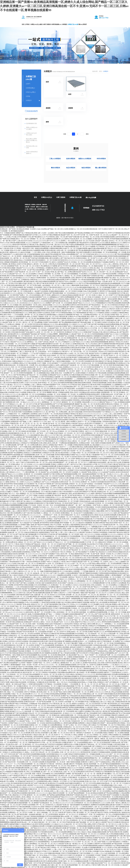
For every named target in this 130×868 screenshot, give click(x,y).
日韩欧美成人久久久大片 (38, 280)
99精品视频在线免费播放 (79, 698)
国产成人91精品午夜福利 (69, 437)
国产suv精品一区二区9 (73, 725)
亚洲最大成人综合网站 (63, 602)
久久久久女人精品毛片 (108, 309)
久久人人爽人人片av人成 (93, 326)
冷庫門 (28, 84)
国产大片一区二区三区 (17, 560)
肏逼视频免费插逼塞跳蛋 (29, 350)
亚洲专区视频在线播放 (62, 455)
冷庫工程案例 (47, 24)
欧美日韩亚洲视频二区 (81, 486)
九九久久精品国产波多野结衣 (71, 688)
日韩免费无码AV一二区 (31, 698)
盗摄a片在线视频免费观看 (37, 614)
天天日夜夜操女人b (53, 789)
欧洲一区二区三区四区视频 (45, 455)
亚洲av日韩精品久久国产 (101, 682)
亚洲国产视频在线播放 (10, 696)
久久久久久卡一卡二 (10, 764)
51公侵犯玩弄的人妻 (19, 254)
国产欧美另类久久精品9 (30, 735)
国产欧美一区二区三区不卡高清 (26, 387)
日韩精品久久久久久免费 (120, 398)
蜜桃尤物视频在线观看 (102, 301)
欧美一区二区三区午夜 (55, 289)
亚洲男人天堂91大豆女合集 (28, 383)
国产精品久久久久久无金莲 (43, 542)
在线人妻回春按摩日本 (11, 334)
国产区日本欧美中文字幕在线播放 (88, 653)
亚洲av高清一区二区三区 (83, 241)
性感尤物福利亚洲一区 (96, 420)
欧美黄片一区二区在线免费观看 (111, 564)
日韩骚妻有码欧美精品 (87, 410)
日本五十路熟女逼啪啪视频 (40, 408)
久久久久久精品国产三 (33, 243)
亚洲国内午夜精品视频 (71, 717)
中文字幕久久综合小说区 (10, 630)
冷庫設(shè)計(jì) (47, 197)
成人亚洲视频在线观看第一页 (12, 523)
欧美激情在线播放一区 (121, 276)
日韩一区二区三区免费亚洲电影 (27, 597)
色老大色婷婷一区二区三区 (56, 355)
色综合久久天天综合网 (43, 429)
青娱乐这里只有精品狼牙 (53, 624)
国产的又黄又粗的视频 (45, 530)
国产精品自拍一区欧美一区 (40, 544)
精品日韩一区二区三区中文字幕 (91, 795)
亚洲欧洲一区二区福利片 (89, 482)
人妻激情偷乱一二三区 (12, 587)
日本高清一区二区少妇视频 (104, 503)
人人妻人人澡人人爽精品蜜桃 (70, 285)
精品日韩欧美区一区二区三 (52, 777)
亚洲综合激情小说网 (9, 361)
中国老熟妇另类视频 (82, 511)
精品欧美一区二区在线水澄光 (84, 466)
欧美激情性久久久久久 (10, 293)
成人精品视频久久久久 (97, 445)
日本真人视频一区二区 (48, 838)
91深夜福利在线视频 (84, 606)
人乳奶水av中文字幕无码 (106, 352)
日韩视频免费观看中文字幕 (34, 340)
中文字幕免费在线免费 (45, 832)
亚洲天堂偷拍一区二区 (61, 433)
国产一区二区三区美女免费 (32, 285)
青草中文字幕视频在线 (116, 233)
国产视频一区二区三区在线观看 (76, 544)
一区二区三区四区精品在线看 (105, 859)
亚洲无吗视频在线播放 (27, 725)
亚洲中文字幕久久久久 (113, 635)
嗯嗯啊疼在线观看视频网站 (25, 661)
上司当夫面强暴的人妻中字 (37, 295)
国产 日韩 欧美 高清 (6, 248)
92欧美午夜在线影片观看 (16, 737)
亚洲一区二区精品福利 (91, 577)
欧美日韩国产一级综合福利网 (107, 299)
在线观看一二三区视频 (81, 571)
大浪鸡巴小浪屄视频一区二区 (47, 274)
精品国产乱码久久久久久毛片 (64, 748)
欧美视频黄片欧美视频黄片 (81, 805)
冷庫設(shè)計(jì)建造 (36, 24)
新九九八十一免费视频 (90, 527)
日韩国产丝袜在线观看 (51, 322)
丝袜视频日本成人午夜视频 (17, 392)
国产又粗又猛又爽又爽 (103, 614)
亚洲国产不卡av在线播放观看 (44, 645)
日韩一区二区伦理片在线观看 (69, 472)
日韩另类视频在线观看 (107, 237)
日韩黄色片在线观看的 (100, 532)
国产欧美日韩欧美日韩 (115, 832)
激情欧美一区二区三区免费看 (71, 402)
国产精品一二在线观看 (105, 276)
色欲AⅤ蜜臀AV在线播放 (83, 711)
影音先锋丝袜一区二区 (119, 536)
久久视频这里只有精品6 (41, 293)
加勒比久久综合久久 (110, 350)
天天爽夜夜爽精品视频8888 (84, 336)
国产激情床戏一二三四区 (21, 527)
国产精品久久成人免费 (27, 439)
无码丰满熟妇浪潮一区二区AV (105, 431)
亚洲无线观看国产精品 (21, 307)
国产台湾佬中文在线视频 (27, 805)
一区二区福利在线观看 (110, 357)
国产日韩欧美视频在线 (17, 235)
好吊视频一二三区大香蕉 (32, 252)
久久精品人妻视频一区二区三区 (10, 488)
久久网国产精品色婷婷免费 (42, 579)
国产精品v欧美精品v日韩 (15, 799)
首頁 (23, 24)
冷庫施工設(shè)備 (73, 24)
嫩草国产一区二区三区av (86, 614)
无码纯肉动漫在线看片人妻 (111, 422)
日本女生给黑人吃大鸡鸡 (86, 589)
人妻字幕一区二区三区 (20, 258)
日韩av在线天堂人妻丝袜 (99, 711)
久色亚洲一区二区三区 (32, 379)
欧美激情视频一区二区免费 (117, 252)
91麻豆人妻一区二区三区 (58, 865)
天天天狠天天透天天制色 (70, 410)
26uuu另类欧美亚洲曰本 (14, 672)
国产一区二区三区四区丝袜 (85, 254)
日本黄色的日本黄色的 (118, 305)
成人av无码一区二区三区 (32, 799)
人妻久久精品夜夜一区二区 (9, 309)
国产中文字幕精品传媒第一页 (48, 750)
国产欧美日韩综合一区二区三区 (81, 495)
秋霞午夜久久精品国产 (67, 618)
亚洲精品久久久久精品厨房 (56, 599)
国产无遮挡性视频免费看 (74, 527)
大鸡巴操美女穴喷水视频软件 (32, 478)
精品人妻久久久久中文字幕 (50, 435)
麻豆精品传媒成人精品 (31, 282)
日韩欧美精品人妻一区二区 (91, 694)
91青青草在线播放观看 (121, 492)
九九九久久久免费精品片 (33, 482)
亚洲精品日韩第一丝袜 (120, 361)
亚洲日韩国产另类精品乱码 (112, 787)
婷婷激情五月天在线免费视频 (70, 536)
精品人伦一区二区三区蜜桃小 (84, 844)
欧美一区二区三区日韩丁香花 (75, 264)
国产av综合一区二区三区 (108, 776)
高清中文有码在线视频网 (29, 655)
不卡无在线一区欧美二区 (37, 505)
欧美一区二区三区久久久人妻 (111, 824)
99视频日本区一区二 (15, 414)
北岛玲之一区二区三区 (116, 241)
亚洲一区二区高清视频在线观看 (45, 439)
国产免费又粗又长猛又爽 (69, 418)
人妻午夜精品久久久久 (13, 472)
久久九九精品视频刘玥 (41, 309)
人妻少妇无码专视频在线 (10, 383)
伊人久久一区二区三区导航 (40, 694)
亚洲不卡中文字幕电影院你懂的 (61, 313)
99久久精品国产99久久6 (112, 698)
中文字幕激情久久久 (24, 355)
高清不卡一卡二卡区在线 (62, 735)
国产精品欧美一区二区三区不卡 (27, 272)
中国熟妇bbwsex (67, 342)
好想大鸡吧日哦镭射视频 (58, 307)
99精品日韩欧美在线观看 (18, 682)
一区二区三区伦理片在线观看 (81, 361)
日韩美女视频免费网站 (27, 480)
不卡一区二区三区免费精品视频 (34, 776)
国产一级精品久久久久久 (106, 307)
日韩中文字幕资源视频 (112, 511)
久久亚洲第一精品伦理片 (22, 248)
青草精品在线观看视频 (67, 634)
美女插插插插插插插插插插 (31, 246)
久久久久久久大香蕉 (9, 245)
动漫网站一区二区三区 (68, 670)
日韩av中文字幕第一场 (57, 525)
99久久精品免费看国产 (76, 425)
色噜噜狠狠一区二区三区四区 (61, 811)
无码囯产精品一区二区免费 (93, 425)
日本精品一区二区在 (78, 608)
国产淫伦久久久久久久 (112, 248)
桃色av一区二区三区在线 (62, 721)
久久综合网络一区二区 (16, 326)
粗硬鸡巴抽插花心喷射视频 (81, 602)
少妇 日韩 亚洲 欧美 (21, 770)
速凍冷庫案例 (71, 159)
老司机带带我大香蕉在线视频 (91, 435)
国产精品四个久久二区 (24, 420)
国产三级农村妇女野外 (42, 320)
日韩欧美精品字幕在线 (14, 818)
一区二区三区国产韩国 (98, 842)
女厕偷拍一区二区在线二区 (70, 394)
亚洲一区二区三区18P (67, 752)
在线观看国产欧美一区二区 (16, 266)
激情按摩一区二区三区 (61, 538)
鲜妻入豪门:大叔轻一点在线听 (44, 233)
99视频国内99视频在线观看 (23, 338)
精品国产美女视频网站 (16, 453)
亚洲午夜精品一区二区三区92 (90, 285)
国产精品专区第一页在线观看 (15, 762)
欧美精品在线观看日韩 (74, 295)
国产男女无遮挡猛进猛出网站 (114, 571)
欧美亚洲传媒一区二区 (26, 262)
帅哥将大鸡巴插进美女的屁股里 (51, 311)
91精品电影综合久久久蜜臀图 (45, 787)
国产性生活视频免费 (69, 834)
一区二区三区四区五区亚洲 (55, 260)
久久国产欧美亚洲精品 (18, 375)
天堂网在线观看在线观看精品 (42, 256)
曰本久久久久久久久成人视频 (15, 394)
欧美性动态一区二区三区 (52, 670)
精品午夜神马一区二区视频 (46, 406)
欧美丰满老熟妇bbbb (81, 390)
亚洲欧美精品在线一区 (80, 344)
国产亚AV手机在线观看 (78, 330)
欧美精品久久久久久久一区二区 (99, 486)
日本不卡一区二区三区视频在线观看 (73, 760)
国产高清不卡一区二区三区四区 (117, 355)
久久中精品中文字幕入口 (49, 799)
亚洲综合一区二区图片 (17, 482)
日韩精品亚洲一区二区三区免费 (68, 501)
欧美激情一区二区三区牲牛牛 (56, 632)
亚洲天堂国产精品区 (71, 503)
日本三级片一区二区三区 (52, 422)
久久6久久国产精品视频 (108, 828)
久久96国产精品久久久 (47, 698)
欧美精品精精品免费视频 (32, 311)
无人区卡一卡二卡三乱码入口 (79, 268)
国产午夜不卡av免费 (57, 573)
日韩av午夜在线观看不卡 (91, 291)
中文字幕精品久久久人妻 (13, 404)
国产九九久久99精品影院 (50, 482)
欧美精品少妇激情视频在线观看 (30, 416)
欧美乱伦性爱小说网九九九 (109, 639)
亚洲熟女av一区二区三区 (22, 519)
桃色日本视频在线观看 (34, 390)
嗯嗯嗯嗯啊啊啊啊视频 (109, 245)
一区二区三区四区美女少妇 (77, 558)
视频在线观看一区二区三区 (103, 266)
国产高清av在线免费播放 (67, 254)
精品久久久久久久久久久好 (64, 803)
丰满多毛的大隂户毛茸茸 (101, 239)
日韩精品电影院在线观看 (41, 338)
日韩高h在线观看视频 (99, 383)
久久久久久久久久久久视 (59, 600)
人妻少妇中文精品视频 (75, 412)
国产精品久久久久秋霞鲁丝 (95, 313)
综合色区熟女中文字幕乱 (95, 544)
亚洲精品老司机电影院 (104, 536)
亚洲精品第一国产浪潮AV (51, 447)
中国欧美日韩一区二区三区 (18, 423)
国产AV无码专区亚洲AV (75, 457)
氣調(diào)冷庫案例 (85, 159)
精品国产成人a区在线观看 (50, 472)
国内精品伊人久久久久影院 (94, 579)
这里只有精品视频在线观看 (118, 779)
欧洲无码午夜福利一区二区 (13, 353)
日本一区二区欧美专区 (41, 490)
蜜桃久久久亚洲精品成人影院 (62, 494)
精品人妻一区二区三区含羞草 (116, 630)
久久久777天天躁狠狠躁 (107, 369)
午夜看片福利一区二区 (65, 861)
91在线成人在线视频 (44, 495)
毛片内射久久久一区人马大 (48, 507)
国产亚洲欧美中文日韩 (75, 328)
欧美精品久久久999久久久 (25, 361)
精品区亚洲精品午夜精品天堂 (69, 414)
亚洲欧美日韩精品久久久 (65, 466)
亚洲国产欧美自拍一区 (57, 503)
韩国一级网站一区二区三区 (62, 620)
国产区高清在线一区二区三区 (22, 558)
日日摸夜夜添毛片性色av (39, 451)
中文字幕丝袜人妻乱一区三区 (55, 237)
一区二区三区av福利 (55, 470)
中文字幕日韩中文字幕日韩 (46, 534)
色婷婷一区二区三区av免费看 (27, 556)
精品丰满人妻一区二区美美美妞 (35, 352)
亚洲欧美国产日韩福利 (89, 276)
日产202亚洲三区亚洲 (96, 293)
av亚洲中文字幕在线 (111, 348)
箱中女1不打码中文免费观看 (67, 266)
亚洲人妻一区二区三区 (74, 669)
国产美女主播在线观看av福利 (113, 340)
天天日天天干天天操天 (38, 381)
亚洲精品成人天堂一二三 (16, 398)
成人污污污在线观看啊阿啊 (41, 626)
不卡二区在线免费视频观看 (67, 606)
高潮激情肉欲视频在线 (51, 571)
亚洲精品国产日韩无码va (32, 622)
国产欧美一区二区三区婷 (44, 425)
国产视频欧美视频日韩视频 (117, 439)
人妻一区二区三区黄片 (32, 266)
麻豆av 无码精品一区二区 (96, 818)
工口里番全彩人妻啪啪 (13, 324)
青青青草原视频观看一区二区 (39, 307)
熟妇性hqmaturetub (95, 591)
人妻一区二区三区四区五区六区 (104, 807)
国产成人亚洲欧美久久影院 (21, 451)
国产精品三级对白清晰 (28, 369)
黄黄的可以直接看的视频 (47, 315)
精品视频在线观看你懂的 (78, 377)
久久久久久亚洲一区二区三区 (80, 842)
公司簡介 (27, 24)
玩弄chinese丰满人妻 (116, 739)
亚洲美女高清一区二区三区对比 (70, 482)
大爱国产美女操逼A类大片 (52, 437)
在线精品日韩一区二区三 (35, 367)
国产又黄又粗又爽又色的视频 (94, 324)
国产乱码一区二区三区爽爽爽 (55, 770)
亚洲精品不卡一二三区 (108, 338)
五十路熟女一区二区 (83, 659)
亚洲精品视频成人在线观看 (24, 851)
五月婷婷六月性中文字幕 (52, 737)
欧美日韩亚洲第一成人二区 (54, 682)
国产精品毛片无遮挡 (101, 812)
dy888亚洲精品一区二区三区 (114, 610)
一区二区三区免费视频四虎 (21, 577)
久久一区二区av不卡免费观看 (44, 400)
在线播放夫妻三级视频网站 (67, 243)
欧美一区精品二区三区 (17, 536)
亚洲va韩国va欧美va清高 (47, 443)
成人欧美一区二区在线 (65, 486)
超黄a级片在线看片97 (77, 647)
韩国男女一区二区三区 (117, 262)
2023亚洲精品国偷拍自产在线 (12, 809)
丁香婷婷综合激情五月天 (90, 669)
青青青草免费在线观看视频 (117, 256)
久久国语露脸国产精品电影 (28, 334)
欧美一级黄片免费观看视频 (66, 252)
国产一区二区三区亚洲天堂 (83, 387)
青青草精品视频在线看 (103, 674)
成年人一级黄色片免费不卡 (20, 639)
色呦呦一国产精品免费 (74, 774)
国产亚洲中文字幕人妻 (11, 439)
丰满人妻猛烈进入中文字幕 (44, 245)
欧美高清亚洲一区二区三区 (117, 517)
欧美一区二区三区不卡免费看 (85, 246)
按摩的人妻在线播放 (41, 637)
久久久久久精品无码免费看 (86, 282)
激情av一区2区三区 (47, 622)
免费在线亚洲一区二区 (118, 614)
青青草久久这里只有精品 (43, 667)
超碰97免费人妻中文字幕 (15, 698)
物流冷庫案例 (86, 168)
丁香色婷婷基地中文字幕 (16, 562)
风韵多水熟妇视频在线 (31, 635)
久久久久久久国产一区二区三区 (74, 564)
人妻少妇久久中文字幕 (61, 245)
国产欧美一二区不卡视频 (45, 433)
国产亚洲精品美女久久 (63, 460)
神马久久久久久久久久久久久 (104, 254)
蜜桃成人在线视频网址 (106, 318)
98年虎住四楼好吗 (21, 297)
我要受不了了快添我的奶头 (112, 672)
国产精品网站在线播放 (70, 497)
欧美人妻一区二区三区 (64, 704)
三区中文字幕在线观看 (88, 536)
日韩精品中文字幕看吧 (52, 807)
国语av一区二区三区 (22, 239)
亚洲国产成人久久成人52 (112, 334)
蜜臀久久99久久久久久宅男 (99, 692)
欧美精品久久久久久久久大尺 (79, 293)
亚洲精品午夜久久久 (33, 834)
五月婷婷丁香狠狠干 (38, 317)
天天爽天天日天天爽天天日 (66, 855)
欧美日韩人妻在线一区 (92, 608)
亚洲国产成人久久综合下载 (79, 455)
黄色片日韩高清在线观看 (15, 276)
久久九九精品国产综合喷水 (106, 472)
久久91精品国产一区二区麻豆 (35, 359)
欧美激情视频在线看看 (32, 649)
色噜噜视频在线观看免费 (95, 278)
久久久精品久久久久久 (76, 324)
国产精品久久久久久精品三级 (83, 342)
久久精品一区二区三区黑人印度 (78, 353)
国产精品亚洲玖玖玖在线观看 (87, 785)
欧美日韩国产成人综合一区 (118, 468)
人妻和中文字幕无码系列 (53, 270)
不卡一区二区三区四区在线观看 (13, 287)
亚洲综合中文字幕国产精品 (108, 766)
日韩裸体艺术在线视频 (90, 429)
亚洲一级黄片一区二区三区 (16, 359)
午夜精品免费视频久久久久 (70, 283)
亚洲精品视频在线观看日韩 (9, 400)
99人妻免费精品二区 (33, 844)
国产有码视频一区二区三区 (86, 468)
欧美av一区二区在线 (52, 414)
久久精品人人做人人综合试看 (22, 774)
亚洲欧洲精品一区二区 (68, 513)
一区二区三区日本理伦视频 (81, 439)
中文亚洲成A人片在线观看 (88, 274)
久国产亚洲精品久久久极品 (107, 737)
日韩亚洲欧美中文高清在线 (53, 326)
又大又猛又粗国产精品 (94, 529)
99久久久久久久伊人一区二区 (51, 665)
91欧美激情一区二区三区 (115, 495)
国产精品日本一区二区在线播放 (37, 375)
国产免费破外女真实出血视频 (24, 637)
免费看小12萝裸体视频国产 (114, 575)
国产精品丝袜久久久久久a (31, 581)
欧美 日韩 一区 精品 (19, 402)
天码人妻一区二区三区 (48, 844)
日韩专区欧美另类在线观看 (92, 412)
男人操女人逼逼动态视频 (44, 305)
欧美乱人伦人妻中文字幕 (36, 283)
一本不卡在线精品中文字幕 (56, 352)
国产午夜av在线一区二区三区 (72, 700)
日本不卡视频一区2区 (44, 363)
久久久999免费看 (81, 604)
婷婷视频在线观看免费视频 (116, 373)
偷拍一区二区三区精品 (29, 406)
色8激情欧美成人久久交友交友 (114, 420)
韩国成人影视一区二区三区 (64, 390)
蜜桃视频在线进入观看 (47, 373)
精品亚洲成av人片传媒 (68, 453)
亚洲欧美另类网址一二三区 (105, 665)
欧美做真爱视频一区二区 (15, 336)
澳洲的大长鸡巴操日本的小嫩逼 (10, 406)
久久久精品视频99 (74, 801)
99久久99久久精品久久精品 (82, 832)
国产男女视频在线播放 (50, 606)
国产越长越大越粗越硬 (25, 579)
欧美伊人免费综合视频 (51, 690)
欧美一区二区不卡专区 (28, 425)
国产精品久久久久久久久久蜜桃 (58, 610)
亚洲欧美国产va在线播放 (53, 359)
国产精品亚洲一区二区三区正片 (79, 550)
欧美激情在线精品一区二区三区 (22, 573)
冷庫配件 (33, 100)
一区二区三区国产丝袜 (83, 587)
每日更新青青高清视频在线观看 (105, 427)
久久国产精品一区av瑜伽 (12, 779)
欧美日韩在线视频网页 (33, 674)
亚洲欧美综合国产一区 (31, 702)
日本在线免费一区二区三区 (98, 719)
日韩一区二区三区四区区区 (55, 332)
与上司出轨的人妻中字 (95, 344)
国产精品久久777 (109, 402)
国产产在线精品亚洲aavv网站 (120, 379)
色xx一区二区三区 (97, 690)
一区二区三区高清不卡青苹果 (72, 830)
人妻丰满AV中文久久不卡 (106, 270)
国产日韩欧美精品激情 (73, 560)
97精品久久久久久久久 (70, 863)
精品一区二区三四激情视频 (74, 770)
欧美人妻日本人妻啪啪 (46, 445)
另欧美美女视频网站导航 (119, 791)
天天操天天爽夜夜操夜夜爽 (61, 608)
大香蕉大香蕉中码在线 (81, 779)
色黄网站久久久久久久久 (71, 367)
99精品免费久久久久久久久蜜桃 (92, 402)
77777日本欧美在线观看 (50, 797)
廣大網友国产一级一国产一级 (75, 505)
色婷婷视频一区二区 (95, 764)
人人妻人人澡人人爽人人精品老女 (63, 849)
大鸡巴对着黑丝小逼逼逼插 (112, 600)
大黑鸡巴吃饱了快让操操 (99, 439)
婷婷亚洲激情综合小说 (107, 458)
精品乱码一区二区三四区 (89, 777)
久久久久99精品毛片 (61, 441)
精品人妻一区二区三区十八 (80, 462)
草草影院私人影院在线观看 (61, 348)
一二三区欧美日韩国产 (86, 807)
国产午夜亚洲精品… (24, 828)
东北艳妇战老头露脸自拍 (8, 828)
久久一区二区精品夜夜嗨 (113, 811)
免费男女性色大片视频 (71, 744)
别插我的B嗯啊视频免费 (70, 270)
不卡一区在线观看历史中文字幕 (115, 293)
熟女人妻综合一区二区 (75, 441)
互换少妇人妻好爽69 (7, 338)
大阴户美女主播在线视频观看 (64, 233)
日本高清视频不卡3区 (24, 237)
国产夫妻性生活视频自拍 (75, 307)
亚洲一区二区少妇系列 (96, 348)
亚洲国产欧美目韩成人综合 (92, 663)
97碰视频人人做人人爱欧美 (32, 385)
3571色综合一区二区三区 (85, 427)
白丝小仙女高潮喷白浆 (42, 661)
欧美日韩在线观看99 (38, 260)
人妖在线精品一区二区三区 (50, 285)
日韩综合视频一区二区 (65, 779)
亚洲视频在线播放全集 (59, 353)
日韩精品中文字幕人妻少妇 (51, 453)
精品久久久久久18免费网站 (74, 713)
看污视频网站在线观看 (70, 641)
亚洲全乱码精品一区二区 (84, 258)
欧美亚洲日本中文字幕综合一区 (100, 460)
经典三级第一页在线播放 (36, 624)
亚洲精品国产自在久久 (56, 375)
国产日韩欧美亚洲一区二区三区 (26, 791)
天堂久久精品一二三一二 (121, 785)
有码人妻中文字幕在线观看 (93, 408)
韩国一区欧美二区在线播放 (41, 774)
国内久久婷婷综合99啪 (61, 268)
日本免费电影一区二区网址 (119, 301)
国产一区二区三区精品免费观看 (12, 282)
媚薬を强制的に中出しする (73, 616)
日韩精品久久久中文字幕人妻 (95, 451)
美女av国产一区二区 (32, 398)
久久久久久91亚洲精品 (75, 600)
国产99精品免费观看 (68, 246)
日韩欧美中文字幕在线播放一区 (87, 507)
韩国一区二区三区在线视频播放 (68, 274)
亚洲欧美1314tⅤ (111, 371)
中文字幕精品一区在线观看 (52, 684)
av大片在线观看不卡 (116, 311)
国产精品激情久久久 (38, 237)
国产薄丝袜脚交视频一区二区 (59, 293)
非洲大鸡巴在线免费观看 (23, 626)
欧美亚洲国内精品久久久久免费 (21, 313)
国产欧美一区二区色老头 (44, 820)
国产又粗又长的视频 (83, 853)
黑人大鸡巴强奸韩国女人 (89, 509)
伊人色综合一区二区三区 (49, 674)
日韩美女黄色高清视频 (58, 318)
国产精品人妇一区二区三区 (108, 684)
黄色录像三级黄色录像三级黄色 (62, 416)
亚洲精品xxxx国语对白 (7, 297)
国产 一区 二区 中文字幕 (106, 816)
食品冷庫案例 (71, 168)
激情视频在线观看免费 (72, 381)
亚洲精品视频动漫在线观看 (112, 390)
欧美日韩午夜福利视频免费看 (98, 779)
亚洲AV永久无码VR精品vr (67, 674)
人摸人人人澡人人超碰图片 (48, 486)
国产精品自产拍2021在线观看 (66, 282)
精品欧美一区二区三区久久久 (112, 680)
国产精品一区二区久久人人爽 (95, 480)
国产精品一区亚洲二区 (14, 478)
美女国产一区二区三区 (107, 272)
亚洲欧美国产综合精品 (91, 332)
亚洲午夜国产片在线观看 (111, 795)
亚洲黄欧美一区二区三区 (10, 725)
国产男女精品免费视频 (111, 793)
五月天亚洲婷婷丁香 (30, 484)
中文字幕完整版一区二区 (101, 519)
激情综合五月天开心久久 (92, 548)
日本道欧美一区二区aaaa (12, 369)
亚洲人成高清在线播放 (47, 867)
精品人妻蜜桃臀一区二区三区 (53, 840)
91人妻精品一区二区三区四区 (72, 276)
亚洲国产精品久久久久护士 (17, 723)
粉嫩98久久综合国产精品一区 (65, 587)
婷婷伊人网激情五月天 (13, 634)
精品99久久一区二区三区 (70, 499)
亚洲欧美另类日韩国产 (26, 309)
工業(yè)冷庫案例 (55, 159)
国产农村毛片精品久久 (112, 478)
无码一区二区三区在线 (18, 367)
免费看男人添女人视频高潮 (30, 371)
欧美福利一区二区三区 (65, 565)
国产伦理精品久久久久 (44, 353)
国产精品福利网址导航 (54, 604)
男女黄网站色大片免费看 (49, 266)
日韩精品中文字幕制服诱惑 (30, 443)
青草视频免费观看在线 (112, 632)
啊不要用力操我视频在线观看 (42, 558)
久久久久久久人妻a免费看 (61, 305)
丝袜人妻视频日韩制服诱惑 (9, 262)
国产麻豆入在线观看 (27, 583)
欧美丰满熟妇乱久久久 (47, 324)
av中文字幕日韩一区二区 (91, 643)
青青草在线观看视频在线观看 (36, 754)
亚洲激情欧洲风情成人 (13, 443)
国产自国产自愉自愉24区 (74, 237)
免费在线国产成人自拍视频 (65, 336)
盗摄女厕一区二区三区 (16, 532)
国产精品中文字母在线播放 (25, 667)
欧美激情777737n (57, 363)
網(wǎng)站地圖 (91, 198)
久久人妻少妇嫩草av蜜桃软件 (38, 299)
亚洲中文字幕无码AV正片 (63, 350)
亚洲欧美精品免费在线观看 (56, 280)
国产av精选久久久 (77, 408)
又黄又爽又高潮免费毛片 (84, 252)
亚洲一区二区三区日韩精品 (17, 431)
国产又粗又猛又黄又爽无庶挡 (111, 435)
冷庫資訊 (65, 24)
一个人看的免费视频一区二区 (31, 472)
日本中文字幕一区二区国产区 (86, 235)
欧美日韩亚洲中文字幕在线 (25, 245)
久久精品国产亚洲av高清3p (88, 472)
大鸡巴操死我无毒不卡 (48, 746)
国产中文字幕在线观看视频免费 (90, 283)
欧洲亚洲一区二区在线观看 (38, 289)
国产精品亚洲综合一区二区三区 (99, 305)
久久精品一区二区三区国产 (105, 295)
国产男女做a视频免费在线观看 (86, 250)
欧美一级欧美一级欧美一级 (99, 739)
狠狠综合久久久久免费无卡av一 (47, 387)
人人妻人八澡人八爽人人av (82, 567)
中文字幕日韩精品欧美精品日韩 (112, 388)
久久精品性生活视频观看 (64, 315)
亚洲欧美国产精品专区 (62, 330)
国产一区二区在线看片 (98, 606)
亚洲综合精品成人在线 (52, 250)
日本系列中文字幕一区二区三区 (35, 706)
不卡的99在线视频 (18, 546)
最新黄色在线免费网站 (53, 591)
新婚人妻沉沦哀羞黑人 (53, 258)
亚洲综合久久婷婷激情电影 (32, 453)
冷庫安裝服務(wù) (56, 24)
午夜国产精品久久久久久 (24, 811)
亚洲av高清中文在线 (75, 449)
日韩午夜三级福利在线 (25, 696)
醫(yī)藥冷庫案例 (101, 168)
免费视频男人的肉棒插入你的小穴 (33, 414)
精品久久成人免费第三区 (113, 433)
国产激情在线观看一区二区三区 (48, 589)
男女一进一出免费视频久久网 (104, 758)
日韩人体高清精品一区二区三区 (70, 435)
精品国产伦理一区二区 (68, 235)
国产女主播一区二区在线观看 (62, 303)
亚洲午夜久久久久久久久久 (101, 379)
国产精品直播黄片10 (9, 272)
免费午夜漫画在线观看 (98, 550)
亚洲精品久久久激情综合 (56, 299)
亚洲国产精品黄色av (33, 618)
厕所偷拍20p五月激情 (60, 530)
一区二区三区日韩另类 (89, 352)
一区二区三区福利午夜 (57, 544)
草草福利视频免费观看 (90, 846)
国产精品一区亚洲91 (102, 282)
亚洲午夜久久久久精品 (37, 476)
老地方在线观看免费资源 (77, 569)
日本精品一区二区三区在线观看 (81, 262)
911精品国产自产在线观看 (31, 523)
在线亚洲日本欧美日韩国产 (121, 618)
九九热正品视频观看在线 (48, 511)
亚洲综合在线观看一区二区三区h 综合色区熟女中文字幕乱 (57, 427)
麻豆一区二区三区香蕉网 (32, 517)
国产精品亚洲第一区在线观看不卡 (75, 388)
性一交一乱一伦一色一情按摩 (38, 423)
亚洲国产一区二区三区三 (119, 287)
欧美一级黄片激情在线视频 (71, 762)
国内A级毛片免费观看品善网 (56, 707)
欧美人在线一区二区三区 (67, 772)
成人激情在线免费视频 (35, 777)
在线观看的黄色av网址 (23, 317)
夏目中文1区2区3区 (102, 468)
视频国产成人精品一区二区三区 (114, 278)
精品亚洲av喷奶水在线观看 (104, 499)
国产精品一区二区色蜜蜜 (81, 315)
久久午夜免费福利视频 (105, 785)
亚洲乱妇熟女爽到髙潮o (14, 285)
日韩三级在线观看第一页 (27, 305)
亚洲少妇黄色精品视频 (121, 567)
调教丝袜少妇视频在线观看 (34, 709)
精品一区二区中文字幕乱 (42, 669)
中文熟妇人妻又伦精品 (88, 725)
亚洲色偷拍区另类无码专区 (85, 772)
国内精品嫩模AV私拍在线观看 (16, 509)
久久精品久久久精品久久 (21, 826)
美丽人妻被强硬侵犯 (35, 447)
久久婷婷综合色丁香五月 (57, 552)
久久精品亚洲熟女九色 (53, 776)
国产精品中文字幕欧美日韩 (50, 634)
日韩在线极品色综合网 (36, 641)
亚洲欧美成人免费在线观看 (84, 447)
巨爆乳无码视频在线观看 (84, 256)
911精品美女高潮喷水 (51, 492)
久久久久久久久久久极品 (118, 565)
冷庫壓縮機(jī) (30, 88)
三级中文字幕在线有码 (50, 287)
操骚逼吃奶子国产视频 (115, 400)
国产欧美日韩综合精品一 (109, 346)
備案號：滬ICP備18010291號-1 (65, 218)
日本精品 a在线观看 (101, 534)
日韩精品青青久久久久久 (53, 497)
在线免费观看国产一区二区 (61, 462)
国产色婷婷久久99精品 (45, 334)
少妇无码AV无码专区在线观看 (18, 641)
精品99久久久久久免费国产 (43, 303)
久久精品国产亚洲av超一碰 (32, 276)
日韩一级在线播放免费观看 (87, 474)
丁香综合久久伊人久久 (110, 425)
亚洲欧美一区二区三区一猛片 (10, 462)
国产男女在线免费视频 (122, 254)
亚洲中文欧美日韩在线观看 (53, 641)
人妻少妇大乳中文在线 (24, 241)
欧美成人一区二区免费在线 (87, 641)
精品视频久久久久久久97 (90, 318)
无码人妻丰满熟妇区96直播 (44, 365)
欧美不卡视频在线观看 (49, 741)
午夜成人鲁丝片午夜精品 (23, 544)
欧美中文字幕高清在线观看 (107, 429)
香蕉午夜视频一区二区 (67, 523)
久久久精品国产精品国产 (111, 696)
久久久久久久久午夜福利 (100, 525)
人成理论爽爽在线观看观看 (100, 741)
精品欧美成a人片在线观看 (23, 260)
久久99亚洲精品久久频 (54, 830)
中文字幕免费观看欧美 (17, 435)
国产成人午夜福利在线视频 (9, 569)
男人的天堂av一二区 (19, 390)
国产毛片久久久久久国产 (77, 480)
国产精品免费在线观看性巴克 (92, 289)
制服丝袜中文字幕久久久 (33, 235)
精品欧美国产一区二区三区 (24, 318)
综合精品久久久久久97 (23, 278)
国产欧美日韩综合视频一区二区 (19, 628)
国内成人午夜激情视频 (56, 628)
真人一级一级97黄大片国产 (11, 583)
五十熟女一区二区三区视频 (117, 612)
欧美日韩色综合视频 (87, 375)
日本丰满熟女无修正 (21, 283)
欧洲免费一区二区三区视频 (9, 305)
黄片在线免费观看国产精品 (109, 770)
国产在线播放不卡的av (53, 554)
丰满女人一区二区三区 (74, 694)
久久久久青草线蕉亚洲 (63, 698)
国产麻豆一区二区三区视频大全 (108, 441)
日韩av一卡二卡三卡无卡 (22, 680)
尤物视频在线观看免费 (49, 466)
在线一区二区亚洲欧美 (68, 250)
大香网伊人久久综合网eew (31, 460)
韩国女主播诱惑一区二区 (73, 299)
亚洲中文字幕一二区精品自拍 (42, 569)
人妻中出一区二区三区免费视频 (32, 322)
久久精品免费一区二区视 (115, 634)
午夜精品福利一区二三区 (49, 243)
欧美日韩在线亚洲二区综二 (72, 363)
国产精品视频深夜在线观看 (14, 702)
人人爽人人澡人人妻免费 (36, 770)
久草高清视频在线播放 (100, 256)
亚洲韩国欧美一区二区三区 (64, 645)
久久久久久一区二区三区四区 (70, 521)
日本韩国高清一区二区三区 (17, 618)
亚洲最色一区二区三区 (32, 651)
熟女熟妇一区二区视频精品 (20, 700)
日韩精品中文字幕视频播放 (56, 527)
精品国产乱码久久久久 (31, 540)
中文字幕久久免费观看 (59, 369)
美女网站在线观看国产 (95, 350)
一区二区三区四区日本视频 (73, 291)
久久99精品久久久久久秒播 (88, 816)
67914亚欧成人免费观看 (111, 760)
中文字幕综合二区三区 (103, 246)
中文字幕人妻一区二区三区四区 (26, 647)
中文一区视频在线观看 (7, 233)
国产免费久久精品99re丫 (59, 593)
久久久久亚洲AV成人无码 (21, 593)
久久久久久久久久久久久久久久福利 (105, 513)
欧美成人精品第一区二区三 (18, 328)
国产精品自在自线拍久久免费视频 (113, 408)
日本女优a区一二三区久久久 (81, 540)
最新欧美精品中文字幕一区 (20, 270)
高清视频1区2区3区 (48, 390)
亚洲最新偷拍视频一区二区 (42, 457)
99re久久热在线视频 (70, 682)
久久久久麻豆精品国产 (28, 449)
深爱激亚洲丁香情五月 (84, 706)
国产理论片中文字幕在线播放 (44, 441)
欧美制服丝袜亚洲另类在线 (107, 482)
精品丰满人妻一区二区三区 (104, 581)
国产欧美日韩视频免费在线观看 (19, 768)
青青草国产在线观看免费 (8, 803)
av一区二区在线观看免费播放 (63, 832)
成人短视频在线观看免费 (10, 396)
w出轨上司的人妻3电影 (49, 252)
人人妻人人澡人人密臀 (57, 309)
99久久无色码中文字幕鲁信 (55, 381)
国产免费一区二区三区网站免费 (21, 291)
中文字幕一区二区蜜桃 (82, 686)
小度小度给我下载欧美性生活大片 (30, 418)
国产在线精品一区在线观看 (33, 287)
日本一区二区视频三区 (30, 550)
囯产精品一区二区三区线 (91, 237)
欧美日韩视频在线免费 (31, 861)
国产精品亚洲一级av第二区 (61, 495)
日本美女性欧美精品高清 (99, 657)
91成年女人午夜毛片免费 (43, 480)
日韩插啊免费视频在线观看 (118, 706)
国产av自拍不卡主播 (44, 647)
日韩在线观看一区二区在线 (36, 723)
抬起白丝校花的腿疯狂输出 (88, 270)
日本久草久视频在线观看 (21, 801)
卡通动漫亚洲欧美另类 (40, 610)
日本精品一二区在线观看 (70, 684)
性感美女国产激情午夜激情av (109, 756)
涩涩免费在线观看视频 (65, 383)
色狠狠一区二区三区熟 (48, 517)
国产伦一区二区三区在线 (107, 367)
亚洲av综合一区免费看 (62, 373)
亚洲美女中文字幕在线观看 (97, 373)
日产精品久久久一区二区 (8, 256)
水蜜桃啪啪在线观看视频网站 (83, 416)
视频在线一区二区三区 (96, 571)
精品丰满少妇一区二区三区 (45, 449)
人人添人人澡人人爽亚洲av (110, 264)
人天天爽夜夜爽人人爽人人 (16, 352)
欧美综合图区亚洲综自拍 (104, 404)
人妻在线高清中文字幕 (90, 464)
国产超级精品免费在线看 (30, 486)
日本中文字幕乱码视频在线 (51, 235)
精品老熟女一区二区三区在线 (100, 315)
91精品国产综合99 (21, 632)
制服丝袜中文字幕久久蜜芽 (11, 501)
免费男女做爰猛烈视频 (11, 824)
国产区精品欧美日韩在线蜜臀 (115, 317)
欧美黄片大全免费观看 (119, 583)
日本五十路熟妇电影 (107, 320)
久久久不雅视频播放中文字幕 (101, 303)
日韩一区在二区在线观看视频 (93, 340)
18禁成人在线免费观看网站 (14, 311)
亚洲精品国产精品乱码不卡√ (27, 781)
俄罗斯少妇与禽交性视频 (72, 375)
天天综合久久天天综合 (92, 756)
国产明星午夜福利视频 (25, 457)
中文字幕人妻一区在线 (104, 474)
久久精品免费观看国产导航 (73, 573)
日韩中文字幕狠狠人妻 (81, 591)
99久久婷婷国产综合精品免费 (82, 746)
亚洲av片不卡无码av (69, 604)
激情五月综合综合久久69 (99, 750)
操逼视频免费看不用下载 (118, 466)
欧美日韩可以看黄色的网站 (48, 861)
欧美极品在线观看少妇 (81, 635)
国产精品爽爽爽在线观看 (42, 318)
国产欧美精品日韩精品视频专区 (20, 408)
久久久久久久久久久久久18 (83, 583)
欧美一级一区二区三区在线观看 (41, 680)
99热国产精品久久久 (85, 418)
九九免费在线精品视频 (53, 521)
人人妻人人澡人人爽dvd (58, 320)
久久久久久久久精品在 (115, 534)
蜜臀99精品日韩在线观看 (98, 462)
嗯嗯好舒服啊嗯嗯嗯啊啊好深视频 (16, 505)
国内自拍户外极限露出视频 (35, 250)
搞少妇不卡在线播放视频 (84, 513)
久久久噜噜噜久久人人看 (120, 599)
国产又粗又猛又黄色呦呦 (36, 258)
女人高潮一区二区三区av (61, 820)
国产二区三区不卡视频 (30, 495)
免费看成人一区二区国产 (35, 342)
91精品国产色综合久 (78, 423)
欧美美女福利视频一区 (20, 554)
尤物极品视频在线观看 (99, 832)
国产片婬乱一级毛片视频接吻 (106, 649)
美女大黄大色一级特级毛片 (90, 458)
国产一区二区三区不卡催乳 (57, 637)
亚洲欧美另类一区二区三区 (37, 789)
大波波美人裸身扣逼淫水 (32, 760)
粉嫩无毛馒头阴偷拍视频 (96, 248)
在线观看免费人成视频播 (113, 377)
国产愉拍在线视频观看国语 (119, 486)
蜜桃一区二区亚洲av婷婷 (78, 715)
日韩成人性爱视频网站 (97, 575)
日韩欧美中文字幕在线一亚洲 (49, 764)
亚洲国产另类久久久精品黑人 (50, 562)
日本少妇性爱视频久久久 (42, 585)
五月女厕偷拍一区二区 (99, 297)
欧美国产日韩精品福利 (79, 357)
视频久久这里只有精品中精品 (90, 309)
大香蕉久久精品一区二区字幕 (93, 600)
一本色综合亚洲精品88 (32, 562)
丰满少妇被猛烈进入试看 (49, 379)
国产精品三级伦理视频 (43, 529)
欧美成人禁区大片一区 (7, 381)
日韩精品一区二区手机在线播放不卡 (56, 340)
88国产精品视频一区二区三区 (106, 521)
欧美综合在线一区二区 (89, 363)
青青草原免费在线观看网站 (111, 622)
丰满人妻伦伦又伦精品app (107, 332)
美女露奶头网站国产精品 (101, 523)
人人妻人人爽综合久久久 (35, 422)
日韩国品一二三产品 (29, 353)
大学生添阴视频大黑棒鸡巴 (116, 497)
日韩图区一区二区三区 (110, 587)
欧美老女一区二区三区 (118, 410)
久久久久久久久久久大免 (37, 554)
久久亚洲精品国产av (41, 564)
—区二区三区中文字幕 (30, 404)
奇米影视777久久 (25, 717)
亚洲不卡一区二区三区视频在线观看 (75, 248)
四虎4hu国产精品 (61, 406)
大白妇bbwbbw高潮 (37, 807)
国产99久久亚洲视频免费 (81, 791)
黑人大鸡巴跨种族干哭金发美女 (106, 670)
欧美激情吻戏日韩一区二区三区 (58, 756)
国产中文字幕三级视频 (95, 390)
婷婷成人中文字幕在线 (25, 293)
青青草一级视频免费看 (24, 256)
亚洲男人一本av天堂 (67, 241)
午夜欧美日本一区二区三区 (32, 336)
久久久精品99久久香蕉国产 (96, 377)
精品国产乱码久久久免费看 (98, 353)
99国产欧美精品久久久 (64, 540)
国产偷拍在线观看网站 (45, 404)
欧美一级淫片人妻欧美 (119, 803)
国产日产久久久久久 (53, 241)
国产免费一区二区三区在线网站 (115, 655)
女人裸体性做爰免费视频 (69, 723)
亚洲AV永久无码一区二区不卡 (43, 357)
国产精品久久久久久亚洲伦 (14, 474)
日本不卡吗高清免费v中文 (99, 233)
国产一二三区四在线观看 (27, 538)
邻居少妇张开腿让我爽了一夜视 (102, 567)
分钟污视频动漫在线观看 (52, 853)
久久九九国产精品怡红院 (92, 770)
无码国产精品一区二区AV (119, 315)
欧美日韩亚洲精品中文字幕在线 (102, 361)
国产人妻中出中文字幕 (74, 464)
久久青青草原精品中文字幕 (62, 556)
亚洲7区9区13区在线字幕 (110, 530)
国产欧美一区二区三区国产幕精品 (59, 423)
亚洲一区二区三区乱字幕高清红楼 (56, 317)
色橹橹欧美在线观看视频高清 (33, 326)
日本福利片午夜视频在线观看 (100, 752)
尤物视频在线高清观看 (84, 379)
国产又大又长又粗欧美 (103, 243)
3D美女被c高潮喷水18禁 (60, 569)
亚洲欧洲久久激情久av (23, 381)
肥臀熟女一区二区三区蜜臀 (92, 530)
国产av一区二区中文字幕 (73, 352)
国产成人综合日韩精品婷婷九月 (29, 729)
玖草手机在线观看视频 (32, 546)
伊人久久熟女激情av (66, 571)
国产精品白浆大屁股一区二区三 (13, 760)
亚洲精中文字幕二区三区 (8, 814)
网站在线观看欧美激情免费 (120, 303)
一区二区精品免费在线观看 (70, 597)
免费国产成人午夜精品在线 (24, 233)
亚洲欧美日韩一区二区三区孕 (36, 392)
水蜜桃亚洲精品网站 (56, 248)
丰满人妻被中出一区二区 (75, 766)
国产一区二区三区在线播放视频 (17, 727)
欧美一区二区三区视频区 (84, 239)
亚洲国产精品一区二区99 (48, 488)
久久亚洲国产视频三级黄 (101, 311)
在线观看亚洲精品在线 (118, 752)
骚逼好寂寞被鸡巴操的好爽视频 (91, 696)
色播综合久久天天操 (12, 480)
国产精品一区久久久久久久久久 (51, 834)
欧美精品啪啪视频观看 (101, 342)
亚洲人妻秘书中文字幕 (79, 278)
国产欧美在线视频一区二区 (48, 702)
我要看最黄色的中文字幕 (37, 742)
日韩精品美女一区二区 (14, 301)
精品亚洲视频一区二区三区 (104, 501)
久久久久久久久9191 (39, 241)
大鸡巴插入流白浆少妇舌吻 (62, 357)
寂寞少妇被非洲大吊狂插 (115, 606)
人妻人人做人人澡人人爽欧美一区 (96, 490)
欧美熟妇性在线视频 (54, 688)
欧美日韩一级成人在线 (45, 809)
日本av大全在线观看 (32, 602)
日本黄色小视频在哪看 (96, 511)
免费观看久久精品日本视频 (14, 719)
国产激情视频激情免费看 (69, 474)
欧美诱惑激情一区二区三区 (117, 602)
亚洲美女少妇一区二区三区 (13, 486)
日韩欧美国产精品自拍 (107, 285)
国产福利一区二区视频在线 (20, 280)
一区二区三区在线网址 (29, 274)
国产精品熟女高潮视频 (82, 233)
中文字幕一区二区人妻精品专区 (95, 542)
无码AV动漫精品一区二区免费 (48, 458)
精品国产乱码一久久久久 (70, 311)
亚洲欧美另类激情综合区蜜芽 (83, 645)
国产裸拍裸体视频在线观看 (76, 667)
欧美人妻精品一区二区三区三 (24, 542)
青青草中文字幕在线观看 (108, 291)
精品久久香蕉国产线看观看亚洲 (43, 657)
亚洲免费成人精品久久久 (35, 509)
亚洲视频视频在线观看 (77, 542)
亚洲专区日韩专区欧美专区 (79, 305)
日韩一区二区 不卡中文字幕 (38, 727)
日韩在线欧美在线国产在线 (20, 332)
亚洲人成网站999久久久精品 (14, 252)
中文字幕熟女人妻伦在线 (49, 739)
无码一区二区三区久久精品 (105, 453)
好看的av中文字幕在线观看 (77, 317)
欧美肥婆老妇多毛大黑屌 (90, 515)
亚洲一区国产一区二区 (108, 608)
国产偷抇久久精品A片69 (75, 548)
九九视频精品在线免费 (37, 826)
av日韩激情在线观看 (118, 814)
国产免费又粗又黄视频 (7, 239)
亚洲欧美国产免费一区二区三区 (113, 326)
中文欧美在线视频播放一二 (67, 379)
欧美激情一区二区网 (72, 476)
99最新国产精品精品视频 (46, 846)
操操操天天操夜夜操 (105, 846)
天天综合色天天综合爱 (70, 785)
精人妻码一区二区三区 (122, 320)
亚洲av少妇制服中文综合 (71, 470)
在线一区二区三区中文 (93, 264)
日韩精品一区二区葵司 (121, 404)
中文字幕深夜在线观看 (122, 295)
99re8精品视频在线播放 (84, 287)
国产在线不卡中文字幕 (32, 838)
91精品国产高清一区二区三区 (58, 328)
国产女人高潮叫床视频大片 (79, 373)
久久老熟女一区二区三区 (19, 492)
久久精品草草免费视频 (17, 330)
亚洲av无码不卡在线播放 (78, 392)
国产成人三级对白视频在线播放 (60, 361)
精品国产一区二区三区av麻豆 (13, 739)
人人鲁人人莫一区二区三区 (99, 659)
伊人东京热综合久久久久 (25, 303)
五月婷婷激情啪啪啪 (33, 254)
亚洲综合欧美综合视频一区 (79, 348)
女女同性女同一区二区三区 (103, 727)
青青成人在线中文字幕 (18, 264)
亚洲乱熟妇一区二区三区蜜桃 (61, 585)
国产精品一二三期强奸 (53, 614)
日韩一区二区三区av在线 (44, 462)
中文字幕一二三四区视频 (83, 857)
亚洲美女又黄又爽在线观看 (105, 826)
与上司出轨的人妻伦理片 (92, 338)
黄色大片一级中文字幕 (7, 667)
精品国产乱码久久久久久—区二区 (64, 256)
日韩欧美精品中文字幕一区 (32, 466)
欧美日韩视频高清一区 (67, 649)
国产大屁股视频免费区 (10, 320)
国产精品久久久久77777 (65, 567)
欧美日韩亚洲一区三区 (53, 283)
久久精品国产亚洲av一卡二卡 (94, 707)
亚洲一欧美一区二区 (115, 838)
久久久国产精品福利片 (113, 842)
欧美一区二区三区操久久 (64, 344)
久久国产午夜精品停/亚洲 (15, 776)
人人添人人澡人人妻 (109, 414)
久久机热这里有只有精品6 (74, 355)
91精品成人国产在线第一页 (56, 643)
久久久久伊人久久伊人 (34, 402)
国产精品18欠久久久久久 (22, 521)
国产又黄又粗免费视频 (20, 713)
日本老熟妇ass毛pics (7, 733)
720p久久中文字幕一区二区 (112, 616)
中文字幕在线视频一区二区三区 (98, 365)
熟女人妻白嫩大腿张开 (67, 764)
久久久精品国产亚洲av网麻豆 (18, 777)
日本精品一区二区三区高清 (59, 847)
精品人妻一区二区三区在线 (13, 348)
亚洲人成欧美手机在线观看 (50, 254)
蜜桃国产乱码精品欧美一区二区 (44, 803)
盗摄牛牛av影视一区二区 (38, 332)
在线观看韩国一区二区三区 (109, 392)
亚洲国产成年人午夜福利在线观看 (73, 326)
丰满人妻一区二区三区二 (28, 433)
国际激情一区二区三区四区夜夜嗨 (105, 709)
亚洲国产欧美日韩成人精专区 (71, 509)
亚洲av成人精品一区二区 (98, 268)
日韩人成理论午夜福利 (58, 429)
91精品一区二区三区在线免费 (86, 453)
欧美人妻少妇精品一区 (80, 672)
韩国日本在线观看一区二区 (113, 328)
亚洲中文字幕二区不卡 (105, 527)
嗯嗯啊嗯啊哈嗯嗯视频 (117, 519)
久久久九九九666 (17, 612)
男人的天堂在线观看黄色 (10, 416)
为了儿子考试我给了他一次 (99, 729)
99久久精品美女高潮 (44, 348)
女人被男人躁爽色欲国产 (61, 365)
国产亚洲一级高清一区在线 (102, 554)
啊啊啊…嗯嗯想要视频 (61, 334)
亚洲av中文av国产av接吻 (18, 250)
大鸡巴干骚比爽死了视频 (95, 558)
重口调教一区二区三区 (60, 680)
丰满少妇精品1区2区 (53, 706)
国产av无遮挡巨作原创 (57, 661)
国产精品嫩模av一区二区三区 (111, 774)
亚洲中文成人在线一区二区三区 (119, 659)
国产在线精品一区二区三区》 (38, 328)
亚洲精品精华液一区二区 (75, 338)
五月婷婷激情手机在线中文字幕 (19, 599)
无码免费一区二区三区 (73, 595)
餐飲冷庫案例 (55, 168)
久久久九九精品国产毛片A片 (12, 274)
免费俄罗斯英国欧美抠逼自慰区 (114, 344)
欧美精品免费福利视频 (112, 324)
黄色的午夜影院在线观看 (60, 420)
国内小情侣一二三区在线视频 (13, 315)
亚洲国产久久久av (67, 591)
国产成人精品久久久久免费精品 (14, 340)
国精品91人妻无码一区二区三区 (37, 264)
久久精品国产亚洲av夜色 (106, 509)
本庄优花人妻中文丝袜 (75, 346)
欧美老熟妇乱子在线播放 (100, 262)
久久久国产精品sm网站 (90, 369)
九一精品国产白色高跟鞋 (40, 291)
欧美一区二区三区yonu (104, 235)
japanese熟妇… (35, 768)
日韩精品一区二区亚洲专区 (120, 460)
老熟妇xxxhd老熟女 (111, 313)
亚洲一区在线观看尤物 (11, 427)
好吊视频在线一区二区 (117, 682)
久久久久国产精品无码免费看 (107, 274)
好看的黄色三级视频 (69, 659)
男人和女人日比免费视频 (32, 772)
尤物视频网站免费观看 (118, 799)
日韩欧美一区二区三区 (76, 484)
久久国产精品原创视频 (101, 809)
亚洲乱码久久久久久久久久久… (32, 515)
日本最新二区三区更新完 (32, 719)
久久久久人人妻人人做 (119, 474)
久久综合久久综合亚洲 (74, 429)
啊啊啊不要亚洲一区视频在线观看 (58, 392)
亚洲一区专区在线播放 (75, 406)
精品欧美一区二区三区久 (78, 365)
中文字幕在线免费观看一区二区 (28, 764)
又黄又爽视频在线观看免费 (38, 801)
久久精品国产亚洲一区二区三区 (10, 322)
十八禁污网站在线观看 (108, 548)
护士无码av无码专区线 (99, 495)
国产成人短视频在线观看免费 (102, 418)
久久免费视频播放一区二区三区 (84, 581)
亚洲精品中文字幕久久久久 (74, 332)
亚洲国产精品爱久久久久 (96, 632)
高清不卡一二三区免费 (67, 447)
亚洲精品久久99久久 (38, 499)
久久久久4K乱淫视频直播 (18, 688)
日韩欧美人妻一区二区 (45, 550)
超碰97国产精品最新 (39, 766)
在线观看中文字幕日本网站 (51, 474)
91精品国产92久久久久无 (18, 342)
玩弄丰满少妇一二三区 (73, 309)
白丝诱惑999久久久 (39, 412)
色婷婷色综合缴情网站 (53, 723)
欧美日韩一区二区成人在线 (118, 525)
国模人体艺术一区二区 (59, 457)
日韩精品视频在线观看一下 (42, 420)
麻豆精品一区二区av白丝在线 (114, 556)
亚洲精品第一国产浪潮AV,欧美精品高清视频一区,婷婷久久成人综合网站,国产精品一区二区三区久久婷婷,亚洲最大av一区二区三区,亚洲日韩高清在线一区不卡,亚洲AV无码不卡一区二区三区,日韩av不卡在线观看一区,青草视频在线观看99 (64, 6)
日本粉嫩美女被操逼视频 (25, 503)
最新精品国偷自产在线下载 (11, 449)
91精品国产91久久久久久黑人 (25, 268)
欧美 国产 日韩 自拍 (19, 754)
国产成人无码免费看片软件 (120, 246)
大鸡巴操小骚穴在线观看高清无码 (46, 583)
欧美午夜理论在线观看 (42, 824)
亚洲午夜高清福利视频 (116, 365)
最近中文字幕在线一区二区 (112, 620)
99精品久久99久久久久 (14, 735)
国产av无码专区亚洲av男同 (53, 659)
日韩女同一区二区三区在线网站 (38, 713)
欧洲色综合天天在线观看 (56, 783)
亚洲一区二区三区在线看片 (118, 258)
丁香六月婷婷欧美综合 (122, 826)
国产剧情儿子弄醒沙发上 (120, 645)
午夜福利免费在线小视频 (12, 350)
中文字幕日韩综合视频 (7, 268)
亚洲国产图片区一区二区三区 (78, 851)
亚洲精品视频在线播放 (56, 291)
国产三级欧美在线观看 (95, 357)
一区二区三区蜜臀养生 (7, 661)
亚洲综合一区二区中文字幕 (31, 686)
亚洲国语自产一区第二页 (52, 515)
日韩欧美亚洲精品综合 (31, 532)
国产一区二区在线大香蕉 (46, 272)
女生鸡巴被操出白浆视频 (109, 538)
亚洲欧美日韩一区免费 (27, 365)
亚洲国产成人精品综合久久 (99, 552)
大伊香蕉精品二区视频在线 (44, 268)
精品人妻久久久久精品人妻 (105, 702)
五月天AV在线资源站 (122, 260)
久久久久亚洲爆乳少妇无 (24, 600)
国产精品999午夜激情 (42, 525)
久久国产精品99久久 (38, 521)
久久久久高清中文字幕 (115, 297)
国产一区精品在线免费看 (12, 371)
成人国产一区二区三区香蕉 (50, 772)
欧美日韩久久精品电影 (31, 565)
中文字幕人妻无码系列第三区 (110, 704)
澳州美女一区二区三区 (60, 558)
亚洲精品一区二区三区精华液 (52, 276)
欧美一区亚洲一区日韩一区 (31, 665)
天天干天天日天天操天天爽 (107, 464)
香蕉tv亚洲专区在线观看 (48, 581)
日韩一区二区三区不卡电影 (49, 768)
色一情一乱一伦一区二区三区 (89, 684)
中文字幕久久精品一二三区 (24, 441)
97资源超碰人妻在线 (115, 750)
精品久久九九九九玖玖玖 (53, 410)
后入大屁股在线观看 (13, 507)
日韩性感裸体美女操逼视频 (11, 455)
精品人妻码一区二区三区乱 (96, 317)
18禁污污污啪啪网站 (84, 497)
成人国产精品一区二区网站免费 (65, 272)
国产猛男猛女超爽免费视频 (75, 707)
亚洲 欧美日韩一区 (114, 768)
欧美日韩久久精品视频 (108, 546)
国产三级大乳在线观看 (64, 746)
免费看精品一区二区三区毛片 (51, 402)
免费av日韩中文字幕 (94, 824)
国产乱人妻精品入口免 (82, 739)
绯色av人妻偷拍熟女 (22, 289)
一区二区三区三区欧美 (56, 812)
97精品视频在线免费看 (27, 630)
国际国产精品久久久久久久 (82, 303)
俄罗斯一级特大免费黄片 (69, 422)
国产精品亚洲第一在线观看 (30, 507)
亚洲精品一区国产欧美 (93, 505)
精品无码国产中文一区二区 (104, 863)
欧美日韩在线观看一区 (105, 777)
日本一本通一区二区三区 (44, 620)
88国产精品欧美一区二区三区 (56, 766)
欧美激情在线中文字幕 (41, 503)
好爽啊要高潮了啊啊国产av (110, 560)
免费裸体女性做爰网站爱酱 (35, 468)
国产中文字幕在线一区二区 (49, 618)
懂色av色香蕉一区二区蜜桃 (70, 816)
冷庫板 (28, 96)
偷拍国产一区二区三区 (11, 373)
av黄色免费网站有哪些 (101, 466)
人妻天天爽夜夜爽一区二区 (62, 371)
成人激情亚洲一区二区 (104, 595)
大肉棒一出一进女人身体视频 (76, 529)
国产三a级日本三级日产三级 (45, 748)
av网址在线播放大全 (115, 735)
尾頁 (87, 134)
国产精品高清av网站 (46, 371)
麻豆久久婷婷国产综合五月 (61, 262)
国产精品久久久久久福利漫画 (13, 540)
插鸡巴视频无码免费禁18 (53, 499)
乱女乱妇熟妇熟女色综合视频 (36, 678)
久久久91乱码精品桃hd (66, 387)
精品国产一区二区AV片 (119, 235)
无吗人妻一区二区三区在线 (74, 836)
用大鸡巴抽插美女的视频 (35, 840)
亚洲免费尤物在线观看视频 (106, 363)
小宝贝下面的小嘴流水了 (118, 387)
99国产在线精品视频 (49, 336)
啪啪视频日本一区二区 (53, 536)
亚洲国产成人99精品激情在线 (12, 495)
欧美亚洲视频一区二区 (100, 252)
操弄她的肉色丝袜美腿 (69, 678)
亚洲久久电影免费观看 (72, 525)
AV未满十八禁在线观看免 (101, 387)
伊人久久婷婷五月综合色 (67, 239)
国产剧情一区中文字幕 (34, 863)
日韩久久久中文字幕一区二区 (93, 328)
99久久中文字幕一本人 (94, 330)
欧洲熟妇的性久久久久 (75, 846)
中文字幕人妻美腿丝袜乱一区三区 (94, 355)
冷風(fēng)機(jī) (31, 92)
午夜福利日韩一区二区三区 (99, 517)
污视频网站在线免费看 (64, 575)
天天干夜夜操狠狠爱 (79, 313)
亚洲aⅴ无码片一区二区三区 (30, 488)
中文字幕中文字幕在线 (93, 396)
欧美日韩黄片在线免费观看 (102, 385)
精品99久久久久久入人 (68, 737)
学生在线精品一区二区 (82, 634)
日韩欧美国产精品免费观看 (9, 787)
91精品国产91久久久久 (110, 484)
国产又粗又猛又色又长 (68, 258)
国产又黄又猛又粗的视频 (60, 484)
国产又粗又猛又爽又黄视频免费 (26, 534)
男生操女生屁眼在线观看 (92, 346)
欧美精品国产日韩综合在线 (111, 289)
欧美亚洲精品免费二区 (61, 655)
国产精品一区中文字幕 (119, 418)
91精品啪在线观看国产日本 (37, 297)
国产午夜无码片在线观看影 (54, 744)
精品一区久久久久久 (16, 385)
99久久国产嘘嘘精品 (94, 388)
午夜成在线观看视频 (87, 280)
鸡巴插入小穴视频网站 (30, 348)
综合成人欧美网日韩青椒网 (107, 515)
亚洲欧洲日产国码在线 (86, 744)
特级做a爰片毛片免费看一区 (114, 851)
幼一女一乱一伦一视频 (36, 571)
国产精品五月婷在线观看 (121, 772)
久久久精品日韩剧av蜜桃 (114, 480)
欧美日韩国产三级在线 (65, 583)
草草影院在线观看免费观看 (89, 676)
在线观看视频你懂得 (40, 696)
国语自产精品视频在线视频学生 (69, 676)
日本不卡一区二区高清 (27, 396)
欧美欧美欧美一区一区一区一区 (24, 748)
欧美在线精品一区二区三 (49, 686)
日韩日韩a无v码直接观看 (57, 264)
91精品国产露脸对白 (47, 330)
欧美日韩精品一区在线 (106, 381)
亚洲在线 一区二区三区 (98, 634)
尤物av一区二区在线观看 (15, 692)
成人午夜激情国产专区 (96, 455)
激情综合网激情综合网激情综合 (57, 346)
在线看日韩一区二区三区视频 (118, 423)
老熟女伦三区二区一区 (38, 604)
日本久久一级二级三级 (82, 618)
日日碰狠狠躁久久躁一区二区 (13, 466)
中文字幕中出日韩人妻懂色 (30, 779)
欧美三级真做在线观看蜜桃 (35, 816)
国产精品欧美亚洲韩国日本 (102, 398)
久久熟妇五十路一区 (90, 406)
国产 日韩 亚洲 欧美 (54, 696)
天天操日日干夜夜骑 (44, 484)
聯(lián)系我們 (83, 24)
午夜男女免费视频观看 (77, 245)
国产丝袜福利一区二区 (44, 715)
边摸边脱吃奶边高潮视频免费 (110, 283)
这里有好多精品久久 (122, 237)
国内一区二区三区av (37, 853)
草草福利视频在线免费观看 (119, 239)
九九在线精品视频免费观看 (50, 301)
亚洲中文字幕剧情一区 (73, 280)
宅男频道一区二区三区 (37, 239)
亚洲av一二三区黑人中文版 (101, 857)
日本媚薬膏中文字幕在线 (80, 556)
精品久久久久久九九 (122, 665)
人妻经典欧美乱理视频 (75, 340)
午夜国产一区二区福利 (96, 655)
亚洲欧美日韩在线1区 (57, 388)
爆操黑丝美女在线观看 (60, 425)
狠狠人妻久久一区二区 (32, 330)
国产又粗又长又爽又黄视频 (102, 416)
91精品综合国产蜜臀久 (122, 307)
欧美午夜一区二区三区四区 (92, 830)
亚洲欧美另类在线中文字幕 (66, 729)
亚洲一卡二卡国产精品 (39, 355)
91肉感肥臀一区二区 (91, 260)
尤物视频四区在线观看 (101, 336)
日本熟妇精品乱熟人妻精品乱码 (119, 812)
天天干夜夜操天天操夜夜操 (57, 548)
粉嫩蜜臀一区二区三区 (14, 515)
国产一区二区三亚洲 (88, 295)
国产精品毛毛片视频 (39, 346)
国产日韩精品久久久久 (100, 746)
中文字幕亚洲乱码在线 (88, 521)
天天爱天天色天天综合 (116, 820)
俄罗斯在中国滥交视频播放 (15, 602)
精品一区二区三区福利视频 (101, 287)
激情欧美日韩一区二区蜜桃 (63, 657)
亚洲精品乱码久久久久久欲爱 (107, 406)
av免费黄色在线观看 (52, 239)
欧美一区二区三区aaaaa (117, 282)
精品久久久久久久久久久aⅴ (67, 287)
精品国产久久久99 (20, 497)
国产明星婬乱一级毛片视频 (11, 655)
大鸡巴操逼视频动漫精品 (99, 400)
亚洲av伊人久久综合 (82, 488)
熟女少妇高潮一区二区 (7, 278)
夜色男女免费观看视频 (42, 396)
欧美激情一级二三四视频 (74, 639)
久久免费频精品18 (53, 297)
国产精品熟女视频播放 (68, 706)
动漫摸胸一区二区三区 (62, 377)
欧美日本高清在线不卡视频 (41, 811)
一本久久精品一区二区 (30, 846)
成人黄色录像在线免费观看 (65, 511)
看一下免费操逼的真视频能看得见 (67, 443)
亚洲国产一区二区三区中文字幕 (84, 565)
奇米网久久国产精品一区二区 (35, 536)
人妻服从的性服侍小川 (91, 836)
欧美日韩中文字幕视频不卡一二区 (96, 423)
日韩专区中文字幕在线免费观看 (60, 278)
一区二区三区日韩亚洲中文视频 (24, 344)
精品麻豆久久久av (15, 711)
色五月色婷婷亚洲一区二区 (68, 589)
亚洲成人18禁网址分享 (58, 464)
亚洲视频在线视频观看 (99, 497)
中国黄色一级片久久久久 (86, 431)
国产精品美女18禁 (93, 715)
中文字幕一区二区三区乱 (60, 480)
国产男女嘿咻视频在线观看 (68, 322)
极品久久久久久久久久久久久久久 (90, 414)
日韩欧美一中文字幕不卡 (73, 628)
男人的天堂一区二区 (10, 643)
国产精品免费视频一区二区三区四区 (68, 534)
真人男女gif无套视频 (24, 470)
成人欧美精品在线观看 (114, 626)
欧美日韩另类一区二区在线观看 (57, 577)
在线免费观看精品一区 (35, 492)
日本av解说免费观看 (61, 324)
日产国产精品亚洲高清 (31, 575)
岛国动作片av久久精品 (74, 318)
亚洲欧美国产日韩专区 (24, 357)
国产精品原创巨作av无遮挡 (86, 243)
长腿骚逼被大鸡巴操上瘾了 (24, 490)
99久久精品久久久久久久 (8, 303)
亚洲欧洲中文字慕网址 (28, 715)
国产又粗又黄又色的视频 (32, 513)
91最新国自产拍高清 (101, 494)
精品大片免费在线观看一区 (40, 278)
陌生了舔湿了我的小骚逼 (86, 863)
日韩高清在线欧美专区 (50, 501)
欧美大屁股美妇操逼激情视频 (107, 507)
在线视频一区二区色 (53, 394)
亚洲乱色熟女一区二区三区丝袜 (21, 464)
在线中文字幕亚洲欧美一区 (105, 641)
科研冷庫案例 (101, 159)
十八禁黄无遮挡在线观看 (94, 569)
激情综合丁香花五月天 (116, 342)
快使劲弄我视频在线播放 (88, 470)
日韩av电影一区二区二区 (25, 564)
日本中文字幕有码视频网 (93, 245)
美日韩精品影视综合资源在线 (21, 783)
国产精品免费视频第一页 (79, 793)
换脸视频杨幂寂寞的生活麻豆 (91, 560)
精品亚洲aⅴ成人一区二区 (67, 301)
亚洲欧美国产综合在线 (24, 346)
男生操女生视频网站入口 (95, 787)
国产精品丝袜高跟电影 (111, 721)
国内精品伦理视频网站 (113, 686)
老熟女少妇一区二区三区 (106, 260)
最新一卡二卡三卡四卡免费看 (118, 336)
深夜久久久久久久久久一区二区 (40, 859)
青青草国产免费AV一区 (20, 295)
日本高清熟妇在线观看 (37, 616)
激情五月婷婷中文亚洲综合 (41, 313)
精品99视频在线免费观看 (47, 282)
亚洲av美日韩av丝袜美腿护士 (25, 567)
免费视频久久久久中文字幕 (18, 741)
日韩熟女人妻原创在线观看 (63, 400)
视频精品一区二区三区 (27, 494)
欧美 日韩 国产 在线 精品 (100, 241)
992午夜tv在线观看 (123, 546)
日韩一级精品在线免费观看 (40, 248)
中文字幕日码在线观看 (77, 781)
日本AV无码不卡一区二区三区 (117, 719)
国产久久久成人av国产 (101, 258)
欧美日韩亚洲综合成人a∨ (13, 246)
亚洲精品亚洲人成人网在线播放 (51, 246)
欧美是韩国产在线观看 (114, 268)
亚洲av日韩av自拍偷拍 (94, 585)
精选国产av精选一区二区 (103, 280)
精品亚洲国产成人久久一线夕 (10, 494)
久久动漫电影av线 (102, 834)
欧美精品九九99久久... (69, 826)
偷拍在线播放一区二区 (23, 731)
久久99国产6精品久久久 (60, 579)
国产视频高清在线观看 (90, 573)
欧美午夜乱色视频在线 (16, 622)
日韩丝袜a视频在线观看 (17, 243)
